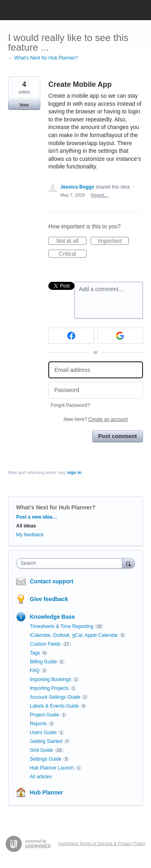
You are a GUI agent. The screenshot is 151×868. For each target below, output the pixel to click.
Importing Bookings (51, 679)
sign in (74, 472)
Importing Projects (49, 688)
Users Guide (43, 733)
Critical (73, 254)
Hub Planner (46, 792)
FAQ (35, 671)
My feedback (30, 535)
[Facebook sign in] (71, 336)
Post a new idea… (37, 517)
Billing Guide (43, 662)
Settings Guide (46, 759)
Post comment (118, 436)
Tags (35, 653)
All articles (41, 777)
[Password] (96, 390)
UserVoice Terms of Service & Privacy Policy (102, 843)
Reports (38, 724)
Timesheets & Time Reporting (62, 626)
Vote (24, 105)
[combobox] (71, 563)
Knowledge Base (52, 617)
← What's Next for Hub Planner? (43, 58)
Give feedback (49, 599)
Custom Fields (45, 644)
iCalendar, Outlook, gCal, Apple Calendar (74, 635)
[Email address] (96, 370)
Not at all (71, 241)
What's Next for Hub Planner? (56, 507)
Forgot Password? (70, 405)
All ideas (26, 526)
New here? (96, 419)
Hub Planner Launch (52, 768)
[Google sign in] (120, 336)
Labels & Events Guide (54, 706)
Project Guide (44, 715)
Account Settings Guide (55, 697)
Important (113, 241)
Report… (100, 195)
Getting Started (46, 741)
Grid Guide (41, 750)
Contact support (52, 581)
